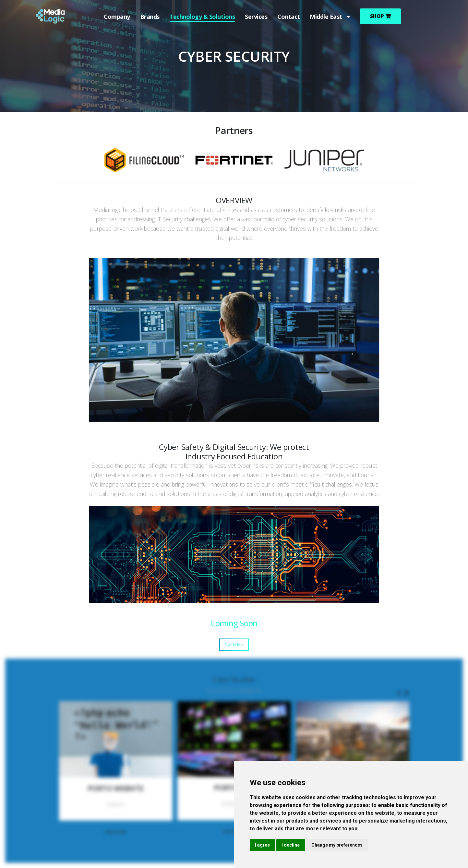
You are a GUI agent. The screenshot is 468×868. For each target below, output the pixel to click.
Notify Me (234, 644)
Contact (288, 17)
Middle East (330, 17)
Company (117, 17)
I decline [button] (291, 845)
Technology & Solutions (202, 17)
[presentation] (399, 693)
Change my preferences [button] (337, 845)
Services (256, 17)
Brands (150, 17)
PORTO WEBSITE (115, 788)
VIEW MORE (116, 832)
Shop (381, 16)
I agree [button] (262, 845)
